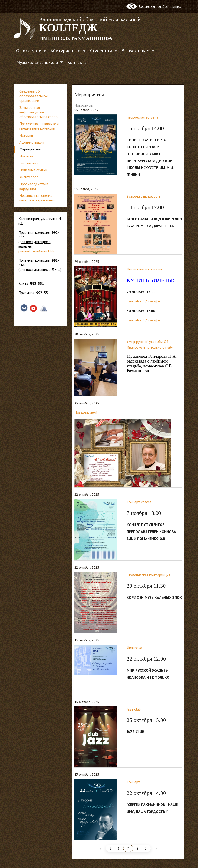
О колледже (29, 51)
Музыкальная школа (37, 62)
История (26, 135)
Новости (26, 156)
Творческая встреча (142, 117)
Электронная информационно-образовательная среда (38, 112)
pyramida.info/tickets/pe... (145, 301)
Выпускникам (136, 51)
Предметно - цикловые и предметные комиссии (39, 126)
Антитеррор (29, 177)
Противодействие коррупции (34, 186)
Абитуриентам (66, 51)
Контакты (77, 62)
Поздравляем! (86, 412)
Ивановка (134, 648)
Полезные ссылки (33, 170)
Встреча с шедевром (143, 196)
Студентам (101, 51)
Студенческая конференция (148, 575)
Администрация (32, 142)
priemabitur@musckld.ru (37, 251)
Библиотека (29, 163)
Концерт (133, 782)
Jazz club (134, 709)
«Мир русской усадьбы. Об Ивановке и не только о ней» (150, 344)
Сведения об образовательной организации (34, 96)
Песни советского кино (145, 269)
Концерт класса (139, 502)
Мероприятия (30, 149)
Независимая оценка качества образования (37, 198)
